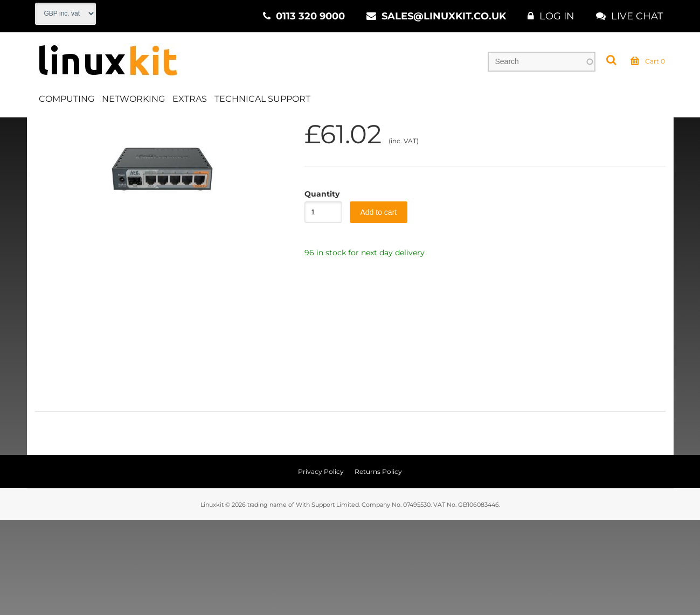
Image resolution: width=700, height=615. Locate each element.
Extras (190, 99)
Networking (133, 99)
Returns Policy (378, 566)
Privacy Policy (321, 566)
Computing (67, 99)
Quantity (318, 288)
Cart (648, 61)
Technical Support (262, 99)
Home (47, 129)
